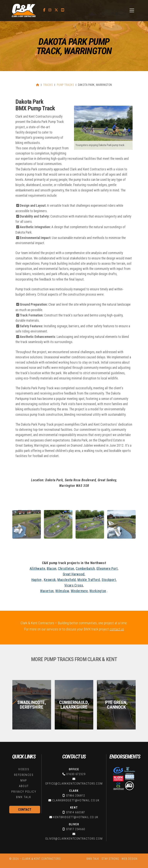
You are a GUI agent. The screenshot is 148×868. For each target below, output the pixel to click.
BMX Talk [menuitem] (93, 859)
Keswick (50, 580)
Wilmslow (62, 591)
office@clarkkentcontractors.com (74, 784)
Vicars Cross (74, 585)
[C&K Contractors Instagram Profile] (50, 10)
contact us (117, 629)
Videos (24, 769)
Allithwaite (37, 569)
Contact (25, 810)
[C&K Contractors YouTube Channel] (63, 10)
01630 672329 (76, 774)
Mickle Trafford (89, 580)
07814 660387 (76, 812)
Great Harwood (74, 574)
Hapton (37, 580)
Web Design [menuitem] (129, 859)
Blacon (52, 569)
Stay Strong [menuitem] (110, 859)
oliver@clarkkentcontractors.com (74, 839)
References (24, 775)
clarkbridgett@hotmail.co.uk (76, 800)
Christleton (66, 569)
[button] (132, 10)
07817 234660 (76, 829)
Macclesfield (67, 580)
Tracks (48, 85)
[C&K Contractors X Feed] (56, 10)
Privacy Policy (24, 792)
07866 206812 (76, 796)
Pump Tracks (65, 85)
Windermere (79, 591)
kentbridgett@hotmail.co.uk (76, 817)
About (24, 786)
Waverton (47, 591)
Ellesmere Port (107, 569)
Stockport (109, 580)
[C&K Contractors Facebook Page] (44, 10)
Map (24, 781)
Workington (98, 591)
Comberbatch (85, 569)
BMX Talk (24, 797)
